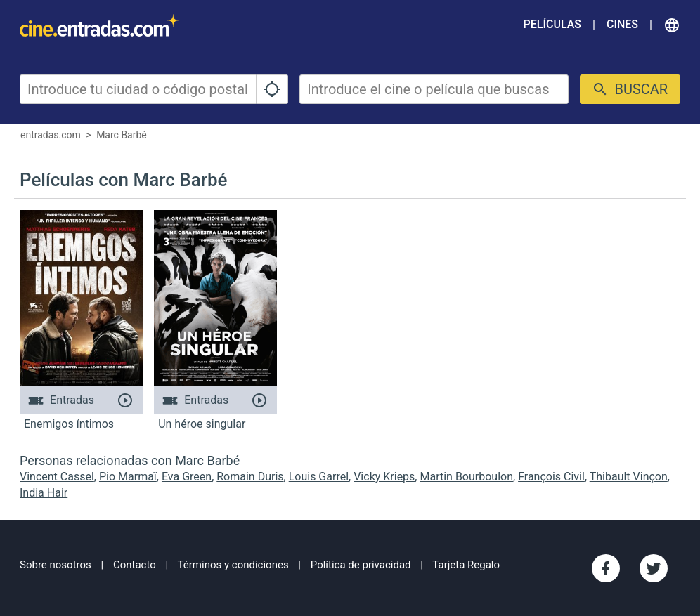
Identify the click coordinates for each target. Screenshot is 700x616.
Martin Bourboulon (466, 477)
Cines (622, 24)
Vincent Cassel (57, 477)
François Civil (551, 477)
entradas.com (51, 135)
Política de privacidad (361, 565)
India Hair (44, 493)
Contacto (135, 565)
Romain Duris (250, 477)
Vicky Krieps (384, 477)
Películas (552, 24)
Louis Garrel (319, 477)
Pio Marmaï (128, 477)
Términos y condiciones (233, 565)
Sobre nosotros (56, 565)
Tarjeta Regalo (466, 565)
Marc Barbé (122, 135)
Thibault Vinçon (629, 477)
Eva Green (187, 477)
